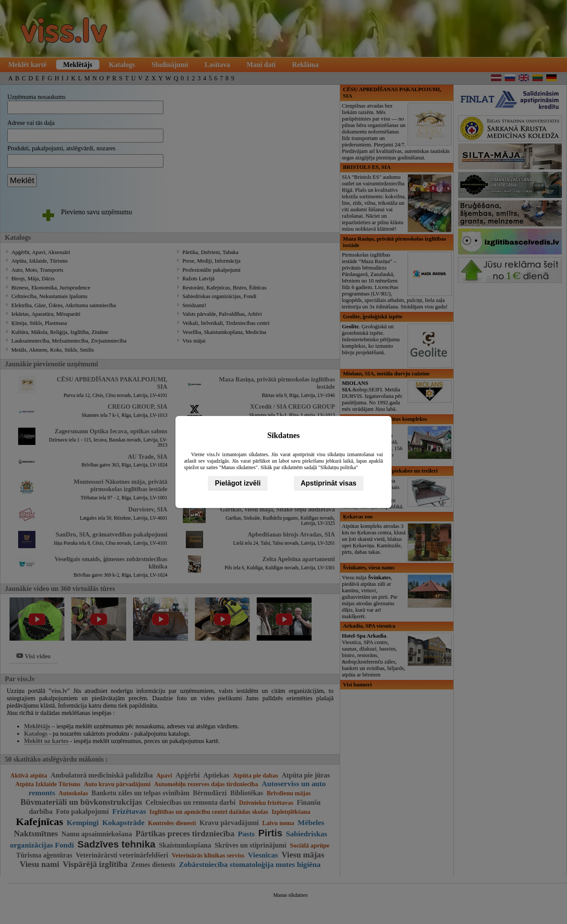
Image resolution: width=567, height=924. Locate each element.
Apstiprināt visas (329, 483)
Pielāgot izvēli (238, 483)
